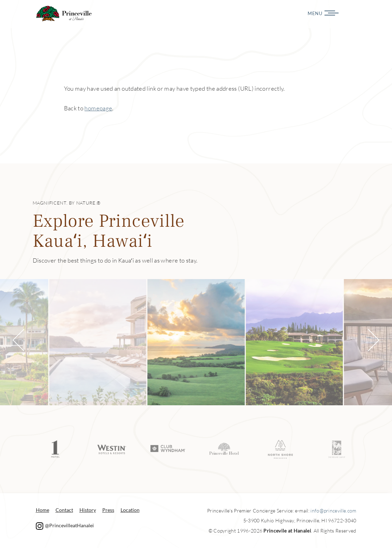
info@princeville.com (333, 511)
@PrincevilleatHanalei (65, 525)
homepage (98, 108)
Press (108, 510)
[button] (24, 340)
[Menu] (359, 13)
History (88, 510)
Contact (64, 510)
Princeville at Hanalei (64, 14)
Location (130, 510)
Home (43, 510)
